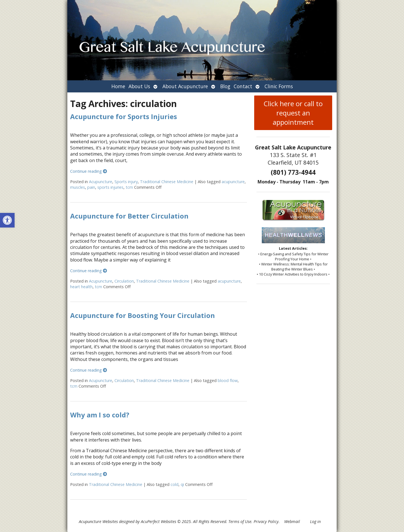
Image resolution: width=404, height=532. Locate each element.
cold (175, 484)
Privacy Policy (266, 521)
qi (182, 484)
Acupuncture (101, 182)
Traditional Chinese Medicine (167, 182)
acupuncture (233, 182)
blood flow (228, 380)
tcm (129, 187)
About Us (139, 86)
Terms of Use (240, 521)
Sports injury (126, 182)
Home (118, 86)
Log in (315, 521)
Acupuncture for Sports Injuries (124, 116)
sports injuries (110, 187)
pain (91, 187)
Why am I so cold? (100, 415)
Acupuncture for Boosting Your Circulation (143, 315)
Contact (243, 86)
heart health (81, 287)
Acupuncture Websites (98, 521)
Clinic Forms (279, 86)
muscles (78, 187)
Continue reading (89, 171)
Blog (225, 86)
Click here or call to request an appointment (293, 113)
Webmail (292, 521)
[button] (7, 220)
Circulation (124, 281)
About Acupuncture (185, 86)
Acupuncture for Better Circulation (129, 216)
